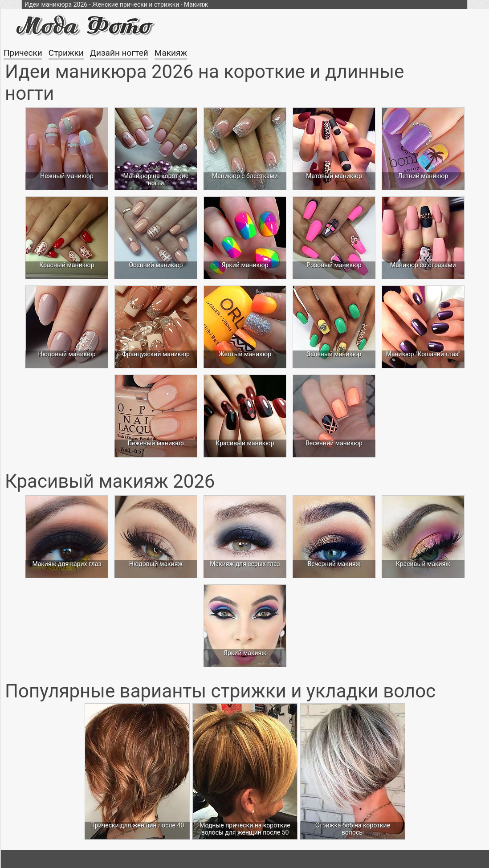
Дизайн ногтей (119, 53)
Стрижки (66, 53)
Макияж (171, 53)
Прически (23, 53)
